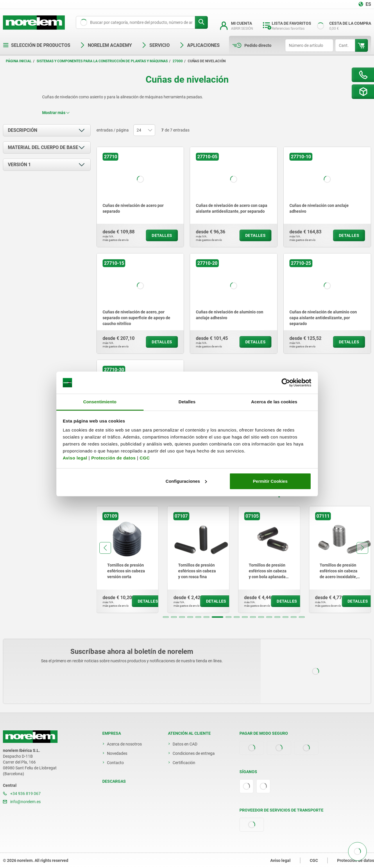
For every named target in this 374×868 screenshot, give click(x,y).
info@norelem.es (22, 802)
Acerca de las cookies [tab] (274, 402)
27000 (178, 61)
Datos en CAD (185, 744)
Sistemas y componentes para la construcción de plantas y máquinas (102, 61)
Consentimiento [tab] (100, 402)
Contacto (115, 763)
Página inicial (19, 61)
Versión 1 (19, 165)
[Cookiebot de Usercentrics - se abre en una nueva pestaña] (286, 383)
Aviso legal (75, 458)
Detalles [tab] (187, 402)
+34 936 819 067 (22, 794)
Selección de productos (37, 45)
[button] (166, 617)
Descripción (23, 130)
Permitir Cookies (270, 481)
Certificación (184, 763)
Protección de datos (113, 458)
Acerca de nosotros (124, 744)
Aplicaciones (199, 45)
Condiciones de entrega (194, 753)
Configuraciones (186, 481)
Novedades (117, 753)
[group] (128, 560)
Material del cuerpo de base (43, 147)
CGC (145, 458)
